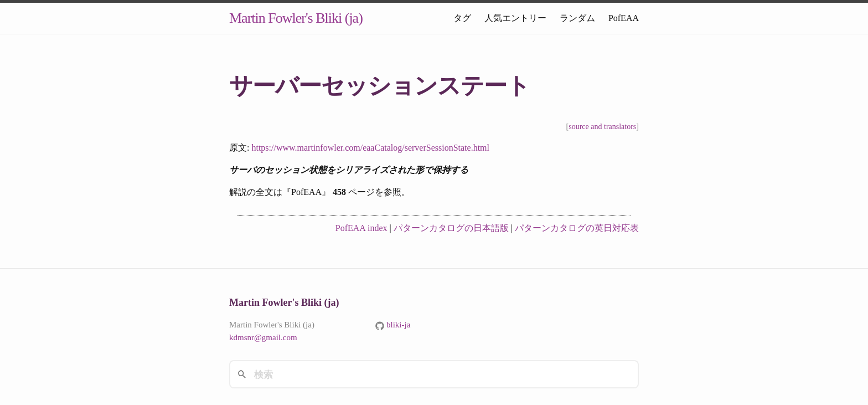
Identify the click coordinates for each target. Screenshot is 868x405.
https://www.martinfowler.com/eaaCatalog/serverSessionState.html (370, 148)
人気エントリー (515, 18)
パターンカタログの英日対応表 (577, 228)
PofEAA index (361, 228)
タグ (462, 18)
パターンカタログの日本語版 (451, 228)
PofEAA (624, 18)
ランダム (577, 18)
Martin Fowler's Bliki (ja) (296, 18)
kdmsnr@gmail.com (263, 337)
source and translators (602, 127)
